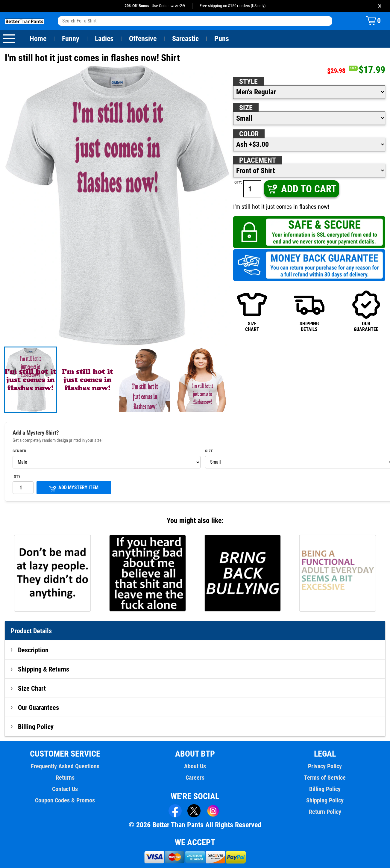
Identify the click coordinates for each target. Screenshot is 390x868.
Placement (257, 161)
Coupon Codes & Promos (65, 801)
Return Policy (325, 812)
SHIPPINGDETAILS (309, 311)
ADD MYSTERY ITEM (74, 488)
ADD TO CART (301, 189)
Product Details (31, 631)
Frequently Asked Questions (65, 766)
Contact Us (65, 789)
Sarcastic (186, 39)
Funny (70, 39)
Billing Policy (36, 727)
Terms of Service (325, 778)
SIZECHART (252, 311)
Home (38, 39)
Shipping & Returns (44, 669)
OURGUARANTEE (366, 311)
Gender (19, 451)
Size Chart (32, 689)
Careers (195, 778)
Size (246, 108)
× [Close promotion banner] (380, 6)
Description (33, 650)
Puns (222, 39)
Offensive (143, 39)
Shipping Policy (325, 801)
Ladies (104, 39)
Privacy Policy (325, 766)
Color (249, 134)
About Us (195, 766)
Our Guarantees (39, 708)
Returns (65, 778)
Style (248, 82)
